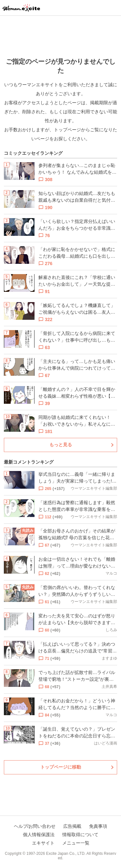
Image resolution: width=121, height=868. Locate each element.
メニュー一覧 (76, 843)
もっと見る (61, 445)
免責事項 (98, 826)
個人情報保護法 (39, 835)
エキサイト (43, 843)
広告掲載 (72, 826)
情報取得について (80, 835)
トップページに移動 (61, 767)
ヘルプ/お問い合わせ (35, 826)
